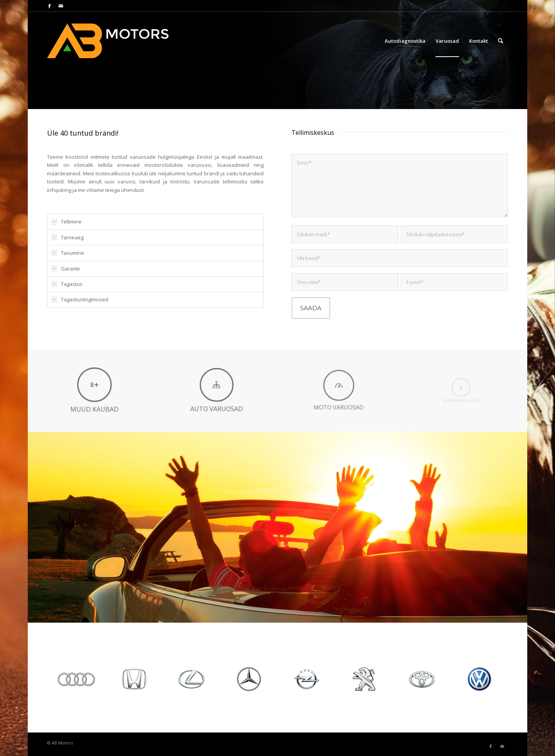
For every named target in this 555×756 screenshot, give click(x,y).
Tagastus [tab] (67, 284)
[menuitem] (405, 41)
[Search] (500, 41)
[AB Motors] (113, 41)
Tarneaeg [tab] (67, 237)
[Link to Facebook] (49, 6)
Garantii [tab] (66, 269)
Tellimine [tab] (66, 222)
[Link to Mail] (61, 6)
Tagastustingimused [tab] (80, 299)
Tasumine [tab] (68, 253)
